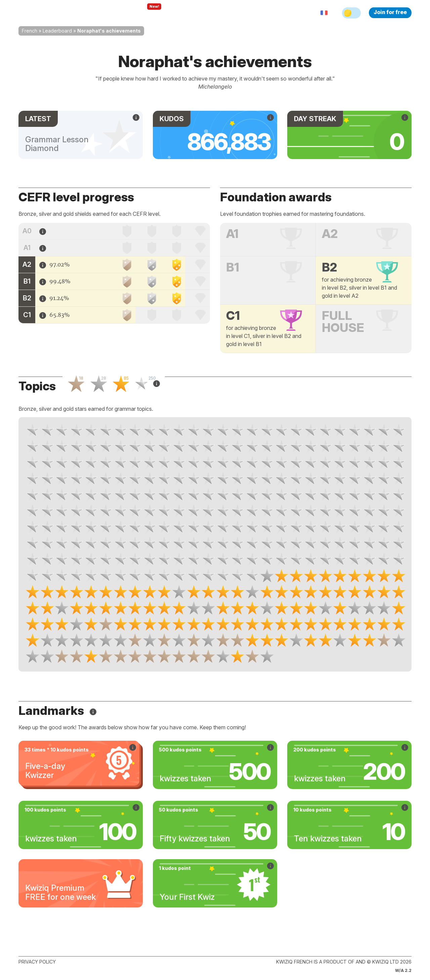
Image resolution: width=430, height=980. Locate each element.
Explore (147, 13)
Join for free (390, 12)
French (30, 31)
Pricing (223, 13)
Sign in (250, 13)
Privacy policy (37, 962)
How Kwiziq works (101, 13)
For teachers (187, 13)
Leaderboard (57, 31)
